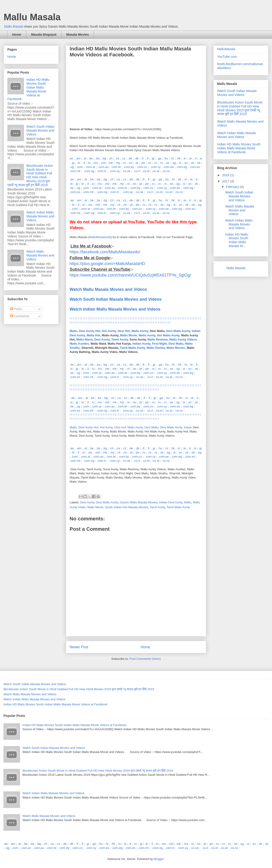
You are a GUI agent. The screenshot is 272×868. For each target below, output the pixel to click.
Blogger (159, 859)
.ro (155, 163)
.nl (124, 163)
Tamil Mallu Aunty (178, 507)
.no (130, 163)
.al (85, 158)
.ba (97, 158)
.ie (190, 158)
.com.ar (90, 167)
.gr (153, 158)
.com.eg (181, 167)
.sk (192, 163)
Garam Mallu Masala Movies (139, 502)
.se (167, 163)
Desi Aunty (87, 502)
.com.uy (115, 171)
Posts (16, 309)
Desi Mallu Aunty (107, 502)
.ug (72, 167)
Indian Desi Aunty (171, 502)
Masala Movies (78, 35)
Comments (20, 316)
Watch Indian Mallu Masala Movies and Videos (115, 309)
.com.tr (101, 171)
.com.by (129, 167)
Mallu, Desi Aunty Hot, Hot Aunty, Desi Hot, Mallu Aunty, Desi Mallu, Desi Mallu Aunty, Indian (131, 427)
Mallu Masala (32, 17)
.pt (136, 163)
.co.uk (126, 171)
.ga (159, 158)
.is (201, 158)
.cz (124, 158)
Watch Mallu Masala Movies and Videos (40, 255)
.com (80, 167)
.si (180, 163)
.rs (161, 163)
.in (185, 158)
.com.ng (89, 171)
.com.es (195, 167)
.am (78, 158)
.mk (110, 163)
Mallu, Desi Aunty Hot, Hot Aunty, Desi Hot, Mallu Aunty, (109, 331)
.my (118, 163)
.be (91, 158)
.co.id (146, 171)
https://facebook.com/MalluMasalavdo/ (105, 252)
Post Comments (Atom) (145, 659)
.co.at (156, 171)
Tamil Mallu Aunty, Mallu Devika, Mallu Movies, (153, 348)
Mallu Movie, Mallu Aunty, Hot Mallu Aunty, (150, 335)
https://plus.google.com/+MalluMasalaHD (107, 264)
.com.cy (155, 167)
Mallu (188, 502)
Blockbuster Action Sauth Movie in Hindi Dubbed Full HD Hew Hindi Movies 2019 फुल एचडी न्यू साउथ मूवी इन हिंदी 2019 (30, 175)
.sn (186, 163)
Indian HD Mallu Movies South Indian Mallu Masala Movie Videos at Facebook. (28, 89)
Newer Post (79, 647)
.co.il (137, 171)
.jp (73, 163)
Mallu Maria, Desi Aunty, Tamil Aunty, (102, 339)
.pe (143, 163)
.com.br (116, 167)
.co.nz (166, 171)
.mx (96, 163)
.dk (137, 158)
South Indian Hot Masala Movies (127, 507)
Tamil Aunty (157, 507)
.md (103, 163)
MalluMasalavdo (100, 237)
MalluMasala (226, 49)
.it (195, 158)
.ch (111, 158)
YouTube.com (227, 57)
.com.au (103, 167)
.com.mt (75, 171)
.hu (166, 158)
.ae (72, 179)
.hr (172, 158)
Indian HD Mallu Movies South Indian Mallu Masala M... (237, 240)
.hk (178, 158)
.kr (79, 163)
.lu (89, 163)
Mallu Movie (95, 507)
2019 (226, 175)
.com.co (142, 167)
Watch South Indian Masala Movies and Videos (41, 130)
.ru (149, 163)
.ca (117, 158)
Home (17, 35)
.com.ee (168, 167)
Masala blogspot (44, 35)
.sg (174, 163)
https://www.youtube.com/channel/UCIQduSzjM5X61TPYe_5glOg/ (130, 275)
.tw (199, 163)
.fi (148, 158)
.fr (142, 158)
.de (130, 158)
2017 (226, 181)
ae (71, 158)
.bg (104, 158)
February (233, 187)
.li (84, 163)
